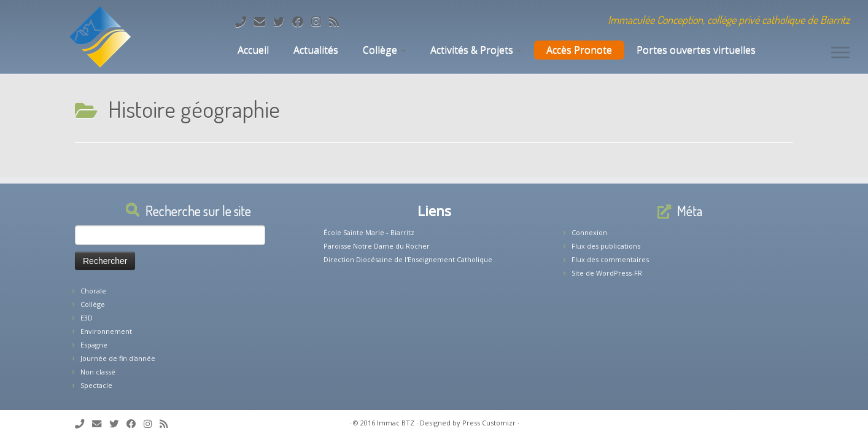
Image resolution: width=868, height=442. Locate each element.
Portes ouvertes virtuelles (696, 50)
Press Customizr (489, 423)
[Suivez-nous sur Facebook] (302, 21)
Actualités (316, 50)
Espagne (94, 345)
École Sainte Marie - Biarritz (369, 232)
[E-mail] (264, 21)
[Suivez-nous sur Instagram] (320, 21)
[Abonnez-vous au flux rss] (338, 21)
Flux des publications (606, 246)
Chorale (93, 291)
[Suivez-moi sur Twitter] (283, 21)
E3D (87, 318)
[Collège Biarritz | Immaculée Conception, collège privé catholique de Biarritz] (100, 37)
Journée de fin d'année (118, 358)
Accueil (252, 50)
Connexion (589, 232)
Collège (384, 50)
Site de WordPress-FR (607, 273)
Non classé (98, 372)
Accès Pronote (579, 50)
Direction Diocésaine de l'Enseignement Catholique (408, 259)
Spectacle (96, 385)
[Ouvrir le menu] (840, 53)
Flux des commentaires (610, 259)
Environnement (106, 331)
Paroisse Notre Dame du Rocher (377, 246)
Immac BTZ (396, 423)
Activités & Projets (476, 50)
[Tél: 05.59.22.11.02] (245, 21)
